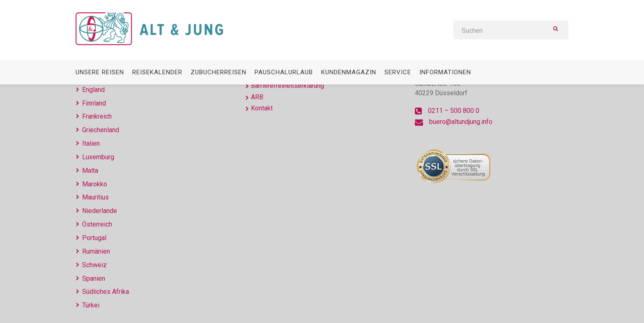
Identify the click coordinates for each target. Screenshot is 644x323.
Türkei (91, 305)
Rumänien (96, 251)
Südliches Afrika (106, 292)
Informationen (445, 72)
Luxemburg (98, 157)
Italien (91, 143)
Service (398, 72)
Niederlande (100, 211)
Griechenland (101, 130)
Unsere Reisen (100, 72)
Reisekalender (157, 72)
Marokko (95, 184)
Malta (90, 171)
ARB (257, 97)
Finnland (94, 103)
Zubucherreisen (218, 72)
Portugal (94, 238)
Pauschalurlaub (284, 72)
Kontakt (262, 108)
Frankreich (97, 116)
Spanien (94, 278)
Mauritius (95, 197)
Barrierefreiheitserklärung (287, 86)
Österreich (97, 224)
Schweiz (94, 265)
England (93, 90)
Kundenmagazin (349, 72)
